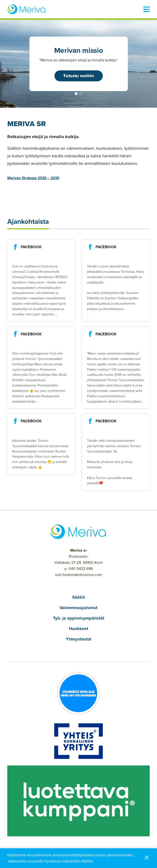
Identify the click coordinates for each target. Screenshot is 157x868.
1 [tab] (76, 94)
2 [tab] (81, 94)
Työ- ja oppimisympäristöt (79, 618)
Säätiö (78, 597)
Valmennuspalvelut (78, 608)
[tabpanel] (78, 64)
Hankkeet (79, 629)
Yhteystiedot (78, 639)
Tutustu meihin (79, 76)
